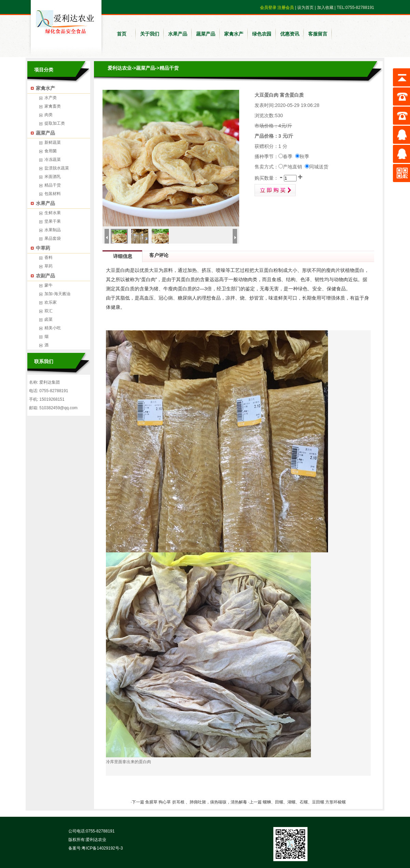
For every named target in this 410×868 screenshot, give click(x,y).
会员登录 (268, 8)
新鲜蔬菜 (53, 142)
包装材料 (53, 194)
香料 (49, 258)
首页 (122, 34)
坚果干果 (53, 221)
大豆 (154, 270)
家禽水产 (234, 34)
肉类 (49, 115)
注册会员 (286, 8)
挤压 (206, 270)
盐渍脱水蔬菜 (57, 168)
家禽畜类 (53, 106)
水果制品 (53, 230)
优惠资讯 (290, 34)
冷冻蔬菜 (53, 160)
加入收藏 (325, 8)
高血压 (147, 298)
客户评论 (159, 255)
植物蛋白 (355, 270)
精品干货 (53, 185)
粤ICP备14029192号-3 (102, 848)
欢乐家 (51, 302)
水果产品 (178, 34)
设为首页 (305, 8)
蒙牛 (49, 285)
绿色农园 (262, 34)
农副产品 (45, 276)
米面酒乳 (53, 177)
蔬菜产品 (206, 34)
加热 (192, 270)
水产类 (51, 98)
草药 (49, 266)
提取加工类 (55, 123)
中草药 (43, 248)
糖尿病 (185, 298)
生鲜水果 (53, 213)
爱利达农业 (120, 68)
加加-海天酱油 (57, 294)
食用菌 (51, 151)
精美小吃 (53, 328)
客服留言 (318, 34)
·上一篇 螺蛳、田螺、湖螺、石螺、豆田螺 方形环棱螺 (297, 802)
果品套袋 (53, 238)
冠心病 (166, 298)
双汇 (49, 311)
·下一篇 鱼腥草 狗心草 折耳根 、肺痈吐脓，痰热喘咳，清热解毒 (189, 802)
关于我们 (150, 34)
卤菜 (49, 319)
